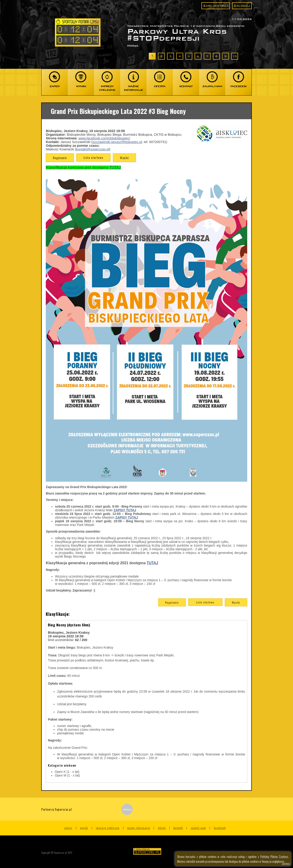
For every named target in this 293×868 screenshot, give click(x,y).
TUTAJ (152, 563)
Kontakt (178, 828)
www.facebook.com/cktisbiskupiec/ (104, 138)
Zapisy (68, 828)
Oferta (162, 828)
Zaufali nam (198, 828)
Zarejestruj (216, 6)
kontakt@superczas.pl (93, 149)
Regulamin (60, 158)
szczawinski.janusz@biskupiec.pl (117, 142)
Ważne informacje (139, 828)
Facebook (220, 828)
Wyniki (124, 158)
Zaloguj (242, 6)
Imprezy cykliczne (108, 828)
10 (235, 56)
